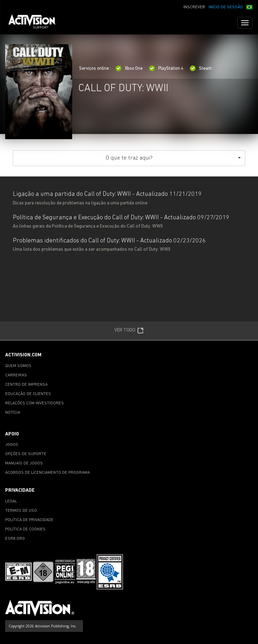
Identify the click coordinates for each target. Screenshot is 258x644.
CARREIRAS (16, 375)
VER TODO (129, 331)
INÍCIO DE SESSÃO (226, 7)
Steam (201, 69)
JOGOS (12, 445)
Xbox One (129, 69)
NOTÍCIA (13, 413)
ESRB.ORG (15, 539)
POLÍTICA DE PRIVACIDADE (29, 520)
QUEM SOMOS (18, 366)
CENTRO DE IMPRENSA (26, 385)
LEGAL (11, 501)
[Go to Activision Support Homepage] (36, 23)
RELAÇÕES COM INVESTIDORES (35, 403)
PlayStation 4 (166, 69)
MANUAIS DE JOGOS (24, 463)
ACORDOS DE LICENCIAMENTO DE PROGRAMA (47, 473)
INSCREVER (194, 7)
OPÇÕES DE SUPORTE (26, 454)
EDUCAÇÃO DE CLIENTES (28, 394)
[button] (249, 7)
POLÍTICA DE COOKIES (25, 529)
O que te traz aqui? (173, 158)
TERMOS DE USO (21, 511)
